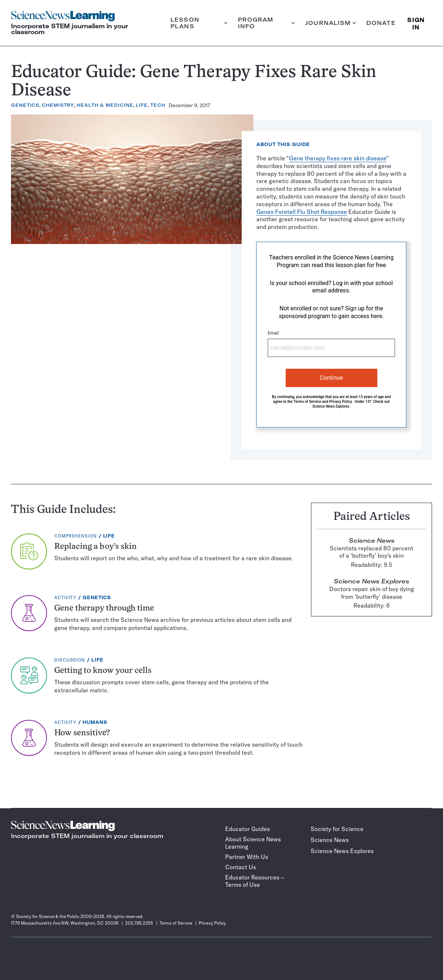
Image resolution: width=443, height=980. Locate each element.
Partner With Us (247, 857)
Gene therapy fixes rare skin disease (338, 158)
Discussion (70, 660)
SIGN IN (416, 23)
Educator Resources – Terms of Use (255, 881)
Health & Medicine (105, 105)
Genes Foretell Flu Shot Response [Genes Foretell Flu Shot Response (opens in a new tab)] (302, 212)
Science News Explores (342, 851)
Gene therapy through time (104, 609)
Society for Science (337, 829)
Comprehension (76, 536)
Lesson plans (199, 23)
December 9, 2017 (189, 105)
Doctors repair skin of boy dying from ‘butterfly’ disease (372, 593)
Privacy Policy (340, 402)
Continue (332, 378)
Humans (95, 722)
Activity (65, 598)
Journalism (331, 23)
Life (142, 105)
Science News (330, 840)
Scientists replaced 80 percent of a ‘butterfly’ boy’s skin (371, 552)
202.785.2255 (139, 923)
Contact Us (241, 867)
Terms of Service (307, 402)
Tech (158, 105)
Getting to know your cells (103, 671)
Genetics (25, 105)
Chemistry (58, 105)
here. (377, 316)
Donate (381, 23)
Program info (267, 23)
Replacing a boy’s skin (96, 547)
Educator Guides (248, 829)
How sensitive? (82, 733)
